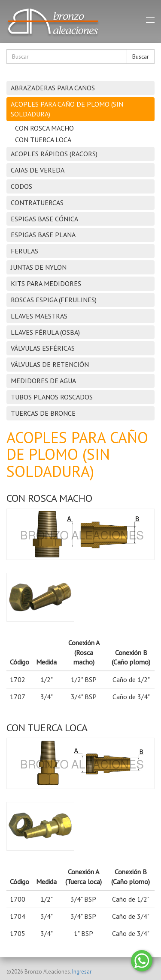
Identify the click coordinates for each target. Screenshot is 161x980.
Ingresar (82, 972)
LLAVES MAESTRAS (39, 316)
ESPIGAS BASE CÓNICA (44, 219)
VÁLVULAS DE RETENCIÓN (50, 364)
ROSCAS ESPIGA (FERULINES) (54, 300)
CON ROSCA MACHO (44, 128)
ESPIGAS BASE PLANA (43, 235)
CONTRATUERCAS (37, 203)
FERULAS (24, 251)
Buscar (141, 57)
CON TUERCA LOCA (43, 140)
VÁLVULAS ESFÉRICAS (43, 348)
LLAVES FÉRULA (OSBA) (45, 332)
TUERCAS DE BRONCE (43, 413)
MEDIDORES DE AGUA (43, 381)
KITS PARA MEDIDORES (46, 283)
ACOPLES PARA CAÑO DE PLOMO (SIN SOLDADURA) (67, 109)
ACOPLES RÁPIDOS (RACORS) (54, 154)
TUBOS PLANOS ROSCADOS (52, 397)
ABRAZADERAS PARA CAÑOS (53, 88)
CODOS (21, 186)
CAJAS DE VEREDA (38, 170)
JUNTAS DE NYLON (39, 267)
